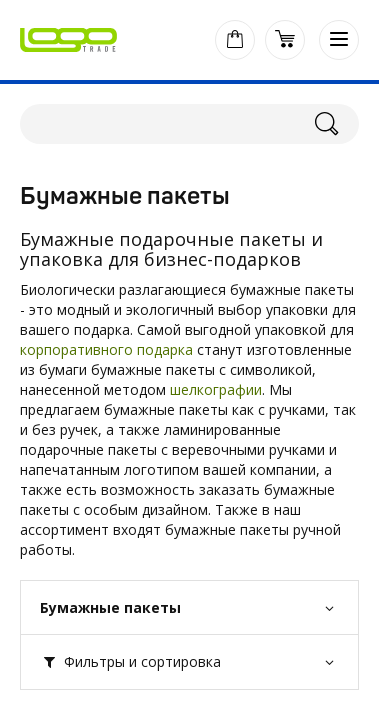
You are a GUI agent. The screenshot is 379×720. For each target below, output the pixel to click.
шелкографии (216, 389)
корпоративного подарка (106, 349)
